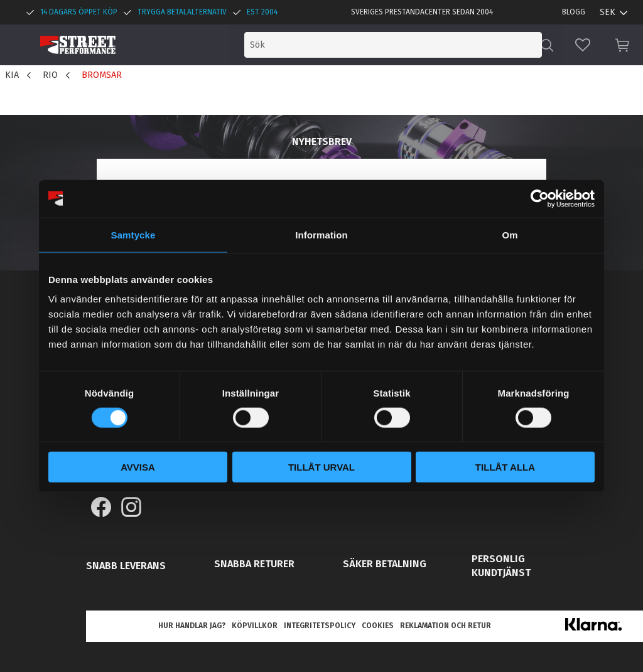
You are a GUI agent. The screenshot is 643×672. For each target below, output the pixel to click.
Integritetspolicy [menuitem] (320, 626)
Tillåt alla (505, 467)
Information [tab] (321, 234)
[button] (583, 45)
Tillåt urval (321, 467)
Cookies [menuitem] (378, 626)
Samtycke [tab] (133, 234)
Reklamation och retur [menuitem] (446, 626)
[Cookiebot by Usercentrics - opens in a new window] (540, 198)
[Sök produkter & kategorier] (435, 45)
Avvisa (138, 467)
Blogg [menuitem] (574, 12)
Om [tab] (510, 234)
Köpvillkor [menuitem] (255, 626)
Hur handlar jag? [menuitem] (192, 626)
